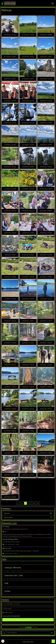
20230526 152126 (10, 167)
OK (52, 633)
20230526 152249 (46, 167)
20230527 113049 (10, 343)
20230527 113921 (10, 387)
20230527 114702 (28, 409)
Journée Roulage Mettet (10, 539)
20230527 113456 (46, 343)
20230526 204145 (46, 211)
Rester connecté (9, 612)
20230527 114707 (46, 409)
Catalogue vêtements (13, 568)
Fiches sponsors (28, 517)
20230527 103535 (28, 277)
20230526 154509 (28, 189)
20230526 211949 (46, 233)
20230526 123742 (28, 57)
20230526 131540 (10, 101)
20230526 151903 (46, 123)
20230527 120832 (10, 497)
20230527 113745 (28, 365)
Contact (7, 591)
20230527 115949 (46, 453)
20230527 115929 (28, 453)
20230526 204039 (46, 189)
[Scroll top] (53, 641)
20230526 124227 (10, 79)
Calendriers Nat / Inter (14, 575)
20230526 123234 (28, 35)
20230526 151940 (28, 145)
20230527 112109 (28, 299)
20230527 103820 (46, 277)
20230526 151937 (10, 145)
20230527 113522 (10, 365)
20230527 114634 (10, 409)
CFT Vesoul (6, 527)
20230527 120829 (46, 475)
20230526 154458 (10, 189)
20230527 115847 (10, 453)
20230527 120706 (28, 475)
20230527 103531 (10, 277)
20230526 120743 (10, 35)
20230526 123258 (46, 35)
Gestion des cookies (28, 642)
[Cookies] (3, 641)
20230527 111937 (10, 299)
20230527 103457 (28, 255)
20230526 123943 (46, 57)
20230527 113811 (46, 365)
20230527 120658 (10, 475)
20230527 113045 (46, 321)
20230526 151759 (28, 123)
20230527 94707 (10, 255)
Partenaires (28, 513)
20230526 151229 (46, 101)
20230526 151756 (10, 123)
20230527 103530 (46, 255)
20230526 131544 (28, 101)
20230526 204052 (28, 211)
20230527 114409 (46, 387)
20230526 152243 (28, 167)
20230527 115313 (28, 431)
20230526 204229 (10, 233)
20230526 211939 (28, 233)
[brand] (9, 3)
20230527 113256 (28, 343)
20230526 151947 (46, 145)
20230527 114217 (28, 387)
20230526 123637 (10, 57)
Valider (28, 620)
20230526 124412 (28, 79)
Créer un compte (6, 616)
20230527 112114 (46, 299)
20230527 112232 (10, 321)
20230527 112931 (28, 321)
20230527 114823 (10, 431)
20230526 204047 (10, 211)
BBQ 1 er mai (7, 548)
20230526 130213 (46, 79)
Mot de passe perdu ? (15, 616)
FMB (6, 583)
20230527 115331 (46, 431)
